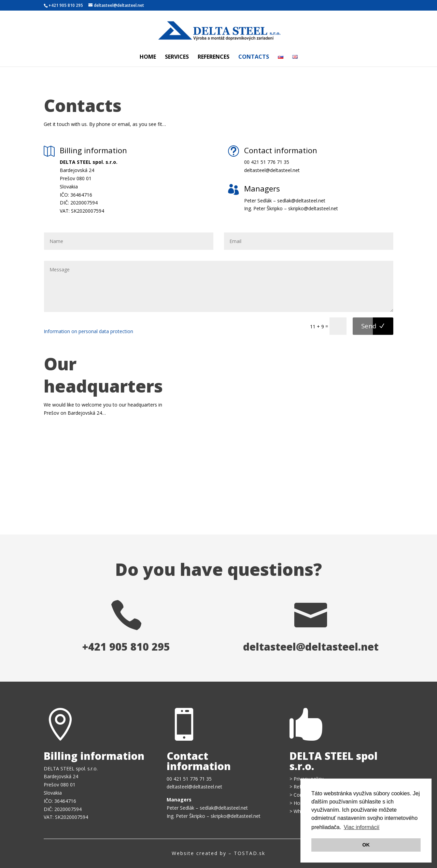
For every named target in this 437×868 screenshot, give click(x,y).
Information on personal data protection (88, 331)
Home (148, 57)
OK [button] (366, 845)
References (214, 57)
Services (177, 57)
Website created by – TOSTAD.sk (218, 853)
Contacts (254, 57)
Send (368, 326)
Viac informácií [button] (362, 827)
